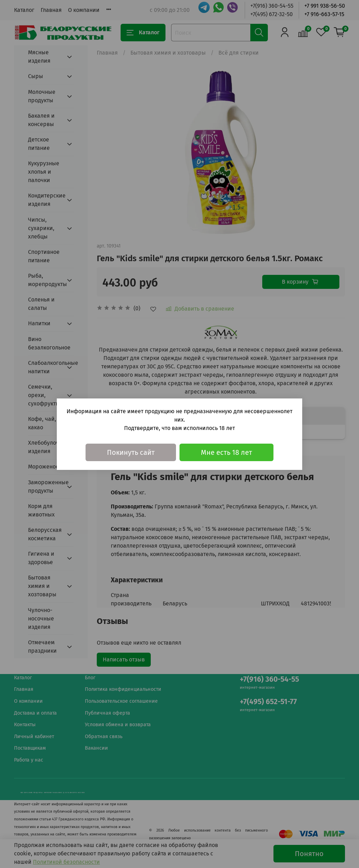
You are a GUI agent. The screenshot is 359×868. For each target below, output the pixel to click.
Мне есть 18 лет (226, 452)
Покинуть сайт (131, 452)
